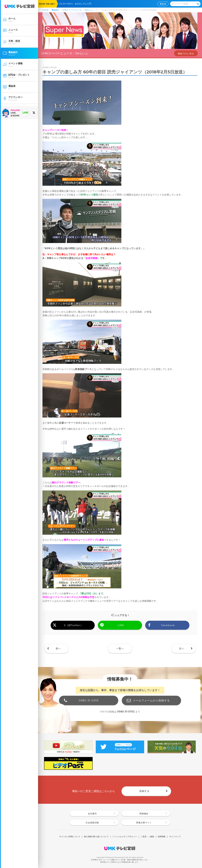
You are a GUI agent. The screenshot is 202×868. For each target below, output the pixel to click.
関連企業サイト (144, 823)
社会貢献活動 (92, 823)
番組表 (163, 4)
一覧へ (120, 648)
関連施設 (144, 814)
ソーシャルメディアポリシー (125, 837)
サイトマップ (175, 837)
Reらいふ (89, 10)
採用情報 (162, 837)
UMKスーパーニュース (72, 10)
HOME (46, 10)
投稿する (144, 791)
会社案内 (92, 814)
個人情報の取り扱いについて (96, 837)
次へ (182, 648)
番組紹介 (55, 10)
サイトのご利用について (70, 837)
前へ (58, 648)
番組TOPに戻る (186, 54)
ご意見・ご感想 (147, 837)
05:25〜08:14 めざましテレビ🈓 (76, 4)
